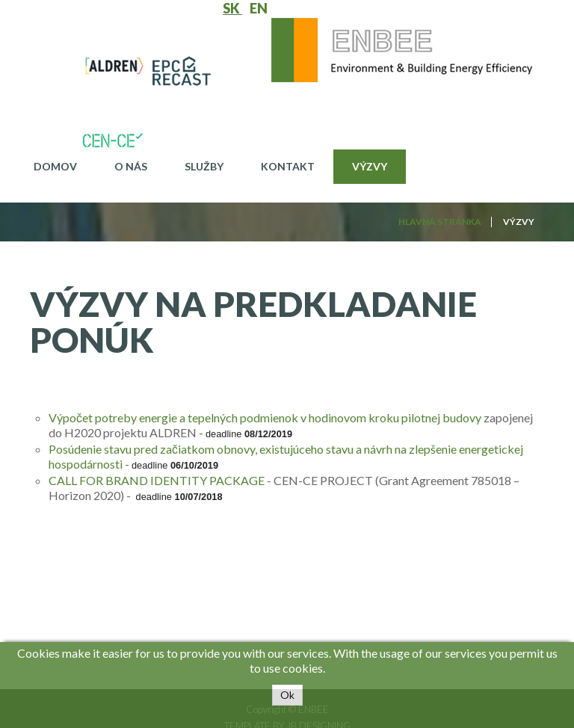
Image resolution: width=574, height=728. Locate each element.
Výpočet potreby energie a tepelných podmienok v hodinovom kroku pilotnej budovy (265, 417)
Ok (287, 695)
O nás (131, 166)
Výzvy (370, 166)
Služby (204, 166)
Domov (55, 166)
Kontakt (288, 166)
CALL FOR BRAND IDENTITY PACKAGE (157, 480)
